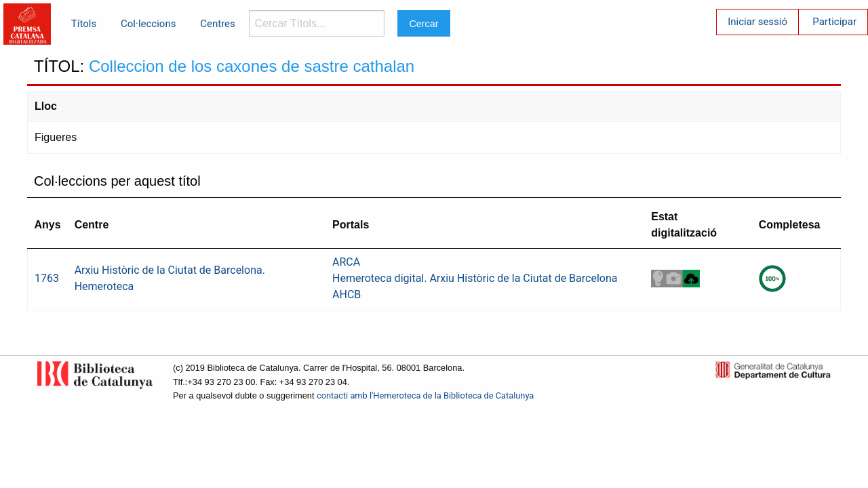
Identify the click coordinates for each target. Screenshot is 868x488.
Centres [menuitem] (218, 24)
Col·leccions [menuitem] (148, 24)
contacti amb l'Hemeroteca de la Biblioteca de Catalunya (425, 395)
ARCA (346, 262)
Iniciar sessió (757, 22)
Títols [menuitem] (84, 24)
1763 (47, 278)
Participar (834, 22)
